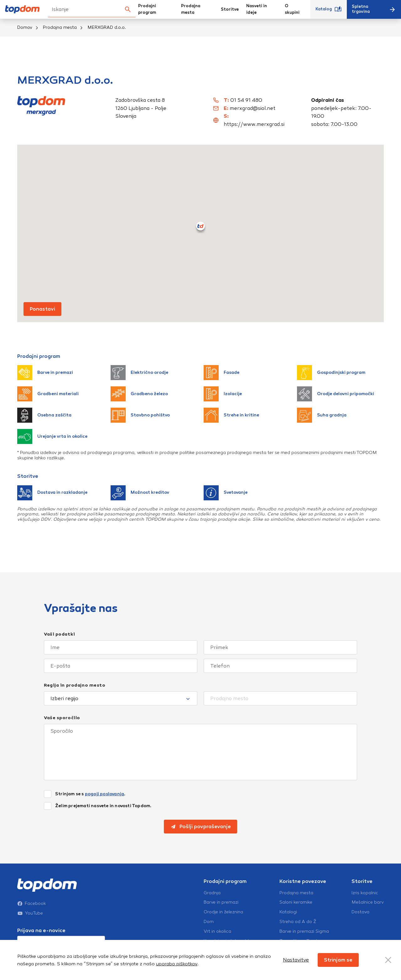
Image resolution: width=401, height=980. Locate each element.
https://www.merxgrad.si (254, 124)
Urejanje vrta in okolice (52, 436)
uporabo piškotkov (177, 964)
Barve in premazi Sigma (304, 931)
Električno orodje (139, 373)
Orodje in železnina (223, 912)
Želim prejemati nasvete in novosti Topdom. (103, 806)
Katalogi (288, 912)
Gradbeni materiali (48, 394)
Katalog (329, 9)
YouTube (30, 913)
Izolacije (223, 394)
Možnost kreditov (140, 493)
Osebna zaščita (44, 415)
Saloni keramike (296, 902)
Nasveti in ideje (257, 9)
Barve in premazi (45, 373)
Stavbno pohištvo (140, 415)
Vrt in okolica (217, 931)
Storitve (230, 9)
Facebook (32, 904)
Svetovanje (226, 493)
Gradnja (212, 893)
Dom (209, 922)
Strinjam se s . (90, 794)
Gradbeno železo (139, 394)
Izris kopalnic (365, 893)
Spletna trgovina (374, 9)
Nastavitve (296, 960)
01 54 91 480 (246, 100)
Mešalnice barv (368, 902)
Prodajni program (147, 9)
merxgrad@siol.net (253, 108)
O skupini (292, 9)
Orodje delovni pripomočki (336, 394)
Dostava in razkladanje (52, 493)
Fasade (221, 373)
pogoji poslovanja (104, 794)
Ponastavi (42, 309)
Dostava (360, 912)
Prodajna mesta (191, 9)
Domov (25, 27)
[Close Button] (388, 960)
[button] (200, 226)
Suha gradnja (322, 415)
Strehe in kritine (231, 415)
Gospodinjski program (331, 373)
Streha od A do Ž (298, 922)
